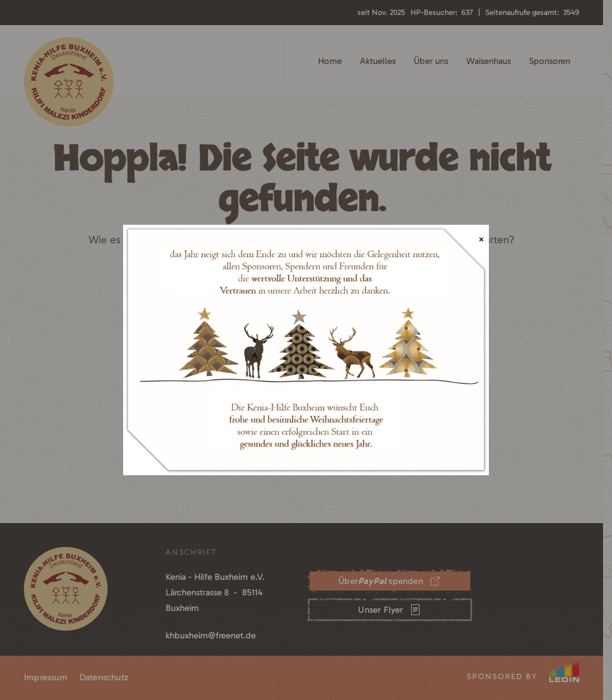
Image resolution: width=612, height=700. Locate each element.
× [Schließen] (481, 239)
